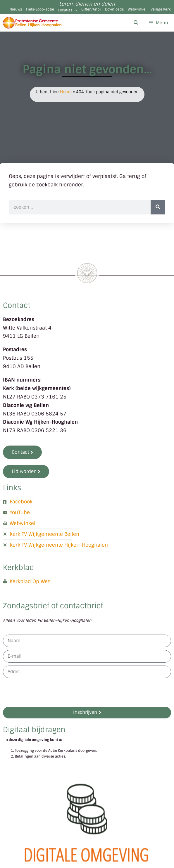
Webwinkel (137, 9)
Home (66, 92)
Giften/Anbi (91, 9)
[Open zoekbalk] (136, 23)
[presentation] (47, 692)
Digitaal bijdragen (34, 730)
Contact (17, 305)
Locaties (68, 10)
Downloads (114, 9)
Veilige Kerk (161, 9)
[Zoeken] (158, 207)
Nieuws (16, 9)
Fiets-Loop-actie (40, 9)
